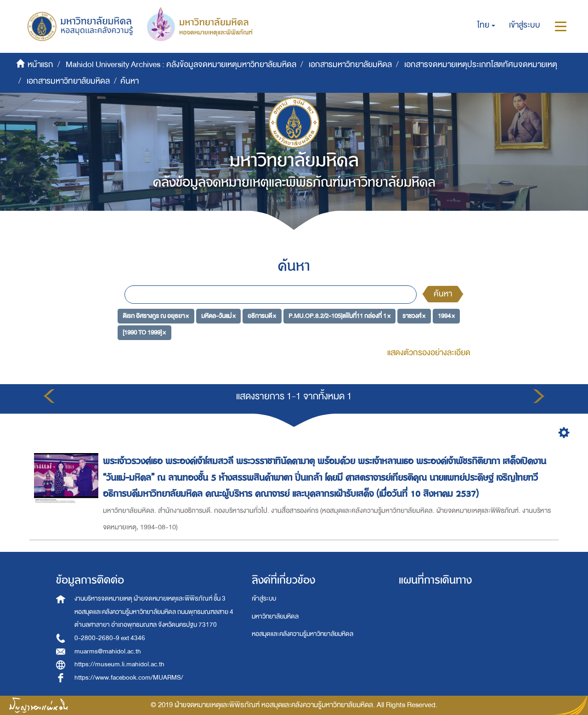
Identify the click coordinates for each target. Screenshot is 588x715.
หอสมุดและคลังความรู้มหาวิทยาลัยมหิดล (302, 634)
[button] (486, 25)
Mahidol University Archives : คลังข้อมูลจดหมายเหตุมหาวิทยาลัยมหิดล (181, 65)
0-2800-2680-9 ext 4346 (110, 638)
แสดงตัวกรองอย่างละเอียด (429, 353)
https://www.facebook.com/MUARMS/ (129, 678)
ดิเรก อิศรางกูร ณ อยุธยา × (156, 316)
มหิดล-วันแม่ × (218, 316)
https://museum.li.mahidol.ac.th (119, 664)
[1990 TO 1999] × (144, 332)
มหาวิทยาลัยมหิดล (275, 616)
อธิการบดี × (262, 316)
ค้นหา (443, 294)
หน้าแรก (40, 65)
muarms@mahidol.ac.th (108, 651)
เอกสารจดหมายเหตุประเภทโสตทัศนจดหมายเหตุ (481, 65)
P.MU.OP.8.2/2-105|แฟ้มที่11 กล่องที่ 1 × (339, 316)
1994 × (446, 316)
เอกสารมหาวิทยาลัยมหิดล (350, 65)
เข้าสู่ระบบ (264, 599)
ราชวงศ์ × (414, 316)
